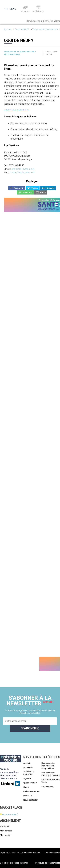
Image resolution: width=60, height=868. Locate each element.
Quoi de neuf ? (22, 29)
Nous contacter (30, 800)
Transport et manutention (45, 29)
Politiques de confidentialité (48, 863)
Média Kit (28, 796)
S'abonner (5, 826)
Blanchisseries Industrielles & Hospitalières (48, 766)
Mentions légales (52, 853)
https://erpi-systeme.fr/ (17, 110)
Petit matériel (12, 55)
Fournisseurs (47, 787)
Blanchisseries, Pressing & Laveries (50, 774)
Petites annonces (31, 791)
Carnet (26, 787)
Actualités (28, 767)
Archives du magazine (29, 773)
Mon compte (6, 831)
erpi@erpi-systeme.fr (23, 169)
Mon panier (5, 835)
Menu (10, 9)
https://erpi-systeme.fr (23, 172)
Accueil (8, 29)
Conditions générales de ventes (14, 863)
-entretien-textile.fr (9, 814)
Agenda (27, 778)
